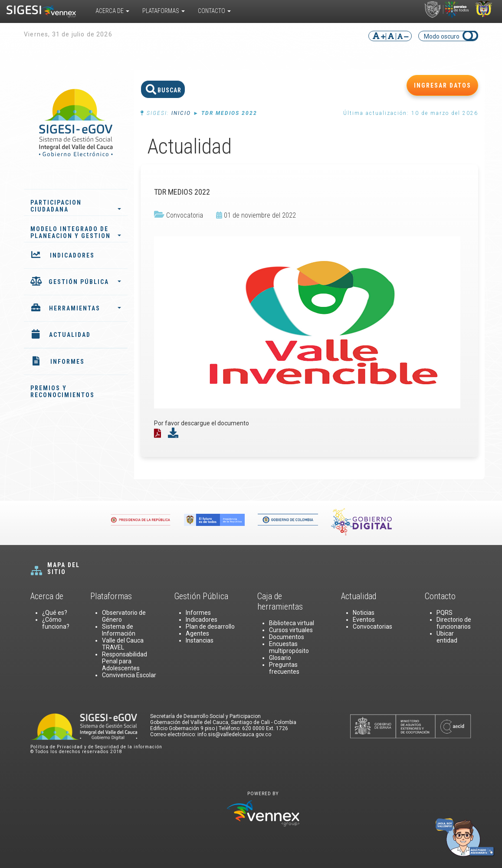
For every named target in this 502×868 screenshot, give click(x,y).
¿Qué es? (55, 613)
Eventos (364, 620)
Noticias (364, 613)
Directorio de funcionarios (454, 623)
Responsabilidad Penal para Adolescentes (125, 661)
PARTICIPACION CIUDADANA (76, 206)
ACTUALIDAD (70, 335)
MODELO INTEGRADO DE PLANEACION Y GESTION (76, 232)
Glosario (280, 658)
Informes (198, 613)
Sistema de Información (119, 630)
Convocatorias (372, 627)
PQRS (445, 613)
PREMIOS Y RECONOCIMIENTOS (62, 392)
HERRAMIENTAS (85, 308)
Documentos (287, 637)
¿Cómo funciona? (56, 623)
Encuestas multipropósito (289, 647)
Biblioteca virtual (292, 623)
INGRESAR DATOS (443, 85)
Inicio (181, 113)
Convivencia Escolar (129, 675)
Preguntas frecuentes (284, 668)
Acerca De (112, 11)
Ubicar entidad (447, 637)
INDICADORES (72, 255)
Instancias (200, 640)
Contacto (214, 11)
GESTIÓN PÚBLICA (85, 282)
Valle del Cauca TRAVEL (123, 644)
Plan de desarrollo (210, 627)
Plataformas (164, 11)
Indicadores (202, 620)
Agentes (197, 633)
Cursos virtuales (291, 630)
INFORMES (67, 362)
